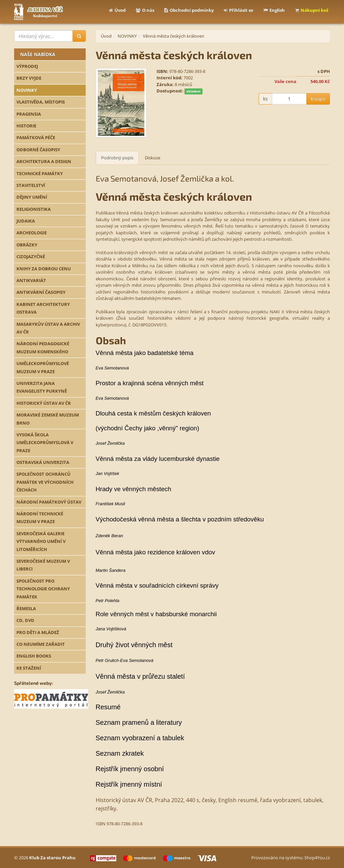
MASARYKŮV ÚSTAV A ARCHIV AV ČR (48, 328)
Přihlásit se (239, 10)
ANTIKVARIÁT (31, 280)
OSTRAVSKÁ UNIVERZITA (43, 462)
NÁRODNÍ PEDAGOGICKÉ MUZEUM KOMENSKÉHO (43, 347)
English (274, 10)
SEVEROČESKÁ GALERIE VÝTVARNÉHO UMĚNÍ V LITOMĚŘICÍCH (41, 541)
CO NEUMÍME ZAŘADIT (41, 644)
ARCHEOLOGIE (32, 233)
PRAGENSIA (29, 114)
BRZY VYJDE (29, 78)
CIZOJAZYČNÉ (31, 257)
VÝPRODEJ (27, 66)
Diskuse (153, 158)
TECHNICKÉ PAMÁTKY (40, 173)
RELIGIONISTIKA (34, 209)
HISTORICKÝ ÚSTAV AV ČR (44, 403)
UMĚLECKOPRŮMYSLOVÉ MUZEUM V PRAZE (43, 367)
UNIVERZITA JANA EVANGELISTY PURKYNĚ (42, 387)
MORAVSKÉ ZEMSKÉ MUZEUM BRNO (48, 419)
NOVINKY (27, 90)
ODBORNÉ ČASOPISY (38, 150)
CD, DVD (25, 620)
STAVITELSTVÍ (31, 185)
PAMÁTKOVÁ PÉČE (36, 137)
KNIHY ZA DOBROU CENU (44, 269)
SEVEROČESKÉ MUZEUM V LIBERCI (43, 565)
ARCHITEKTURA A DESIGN (44, 161)
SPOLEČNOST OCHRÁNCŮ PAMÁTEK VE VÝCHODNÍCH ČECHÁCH (45, 482)
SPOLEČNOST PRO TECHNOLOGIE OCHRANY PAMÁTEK (43, 589)
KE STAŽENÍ (29, 668)
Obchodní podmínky (189, 10)
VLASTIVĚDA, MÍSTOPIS (41, 102)
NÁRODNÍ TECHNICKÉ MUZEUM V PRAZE (40, 518)
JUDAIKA (26, 221)
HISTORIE (26, 126)
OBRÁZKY (27, 245)
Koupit (318, 99)
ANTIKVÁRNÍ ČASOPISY (41, 292)
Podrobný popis (117, 158)
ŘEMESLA (26, 608)
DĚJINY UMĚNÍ (32, 197)
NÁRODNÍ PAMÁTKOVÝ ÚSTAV (49, 502)
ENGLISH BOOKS (34, 656)
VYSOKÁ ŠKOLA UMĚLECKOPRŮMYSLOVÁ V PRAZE (45, 443)
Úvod (117, 10)
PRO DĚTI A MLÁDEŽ (38, 632)
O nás (145, 10)
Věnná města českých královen (174, 36)
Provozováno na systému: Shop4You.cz (291, 858)
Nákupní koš (312, 10)
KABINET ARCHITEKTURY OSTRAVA (43, 308)
